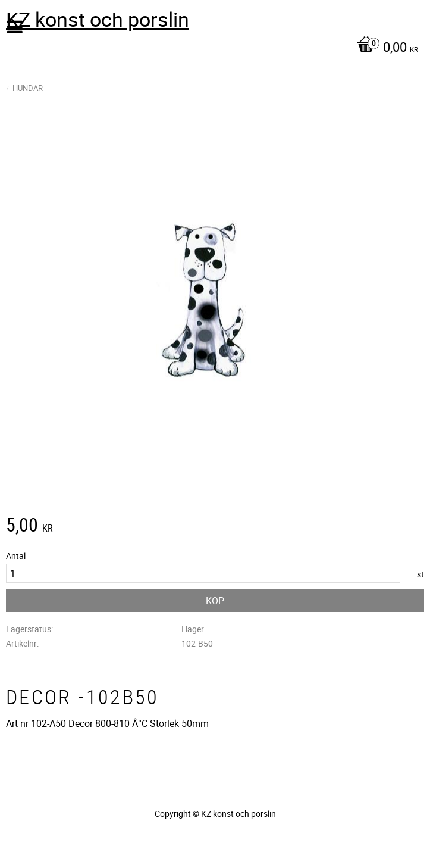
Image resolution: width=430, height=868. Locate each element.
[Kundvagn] (212, 48)
